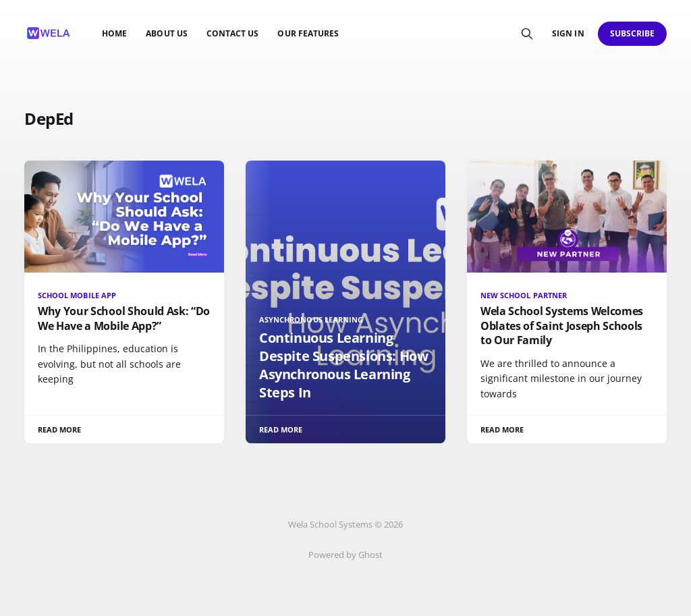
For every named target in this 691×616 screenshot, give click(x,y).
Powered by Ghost (345, 555)
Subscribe (633, 33)
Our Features (308, 33)
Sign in (568, 33)
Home (114, 33)
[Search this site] (527, 34)
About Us (166, 33)
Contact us (233, 33)
